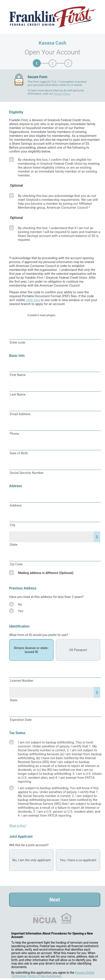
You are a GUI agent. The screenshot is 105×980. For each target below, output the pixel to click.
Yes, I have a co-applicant (78, 860)
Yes (21, 611)
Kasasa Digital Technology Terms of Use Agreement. (53, 974)
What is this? (18, 826)
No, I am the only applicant (31, 860)
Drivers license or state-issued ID (31, 650)
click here (33, 300)
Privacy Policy (62, 94)
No (20, 604)
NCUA (45, 918)
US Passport (78, 650)
